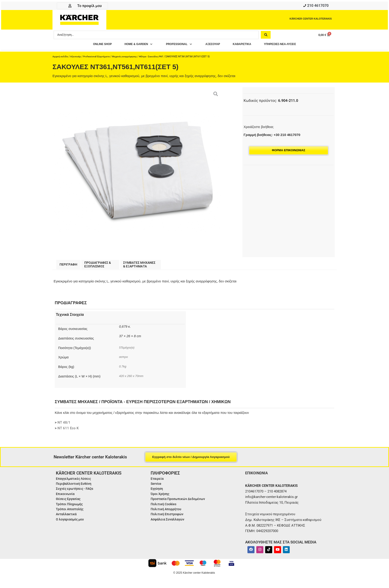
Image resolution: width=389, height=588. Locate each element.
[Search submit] (266, 36)
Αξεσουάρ (77, 58)
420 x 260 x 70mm (133, 378)
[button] (130, 45)
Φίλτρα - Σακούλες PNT (157, 58)
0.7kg (123, 369)
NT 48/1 (64, 425)
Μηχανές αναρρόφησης (129, 58)
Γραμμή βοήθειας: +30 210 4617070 (272, 136)
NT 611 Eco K (68, 430)
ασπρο (124, 359)
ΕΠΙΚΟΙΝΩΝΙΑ (258, 475)
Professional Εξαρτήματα (99, 58)
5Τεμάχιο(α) (128, 349)
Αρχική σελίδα (61, 58)
